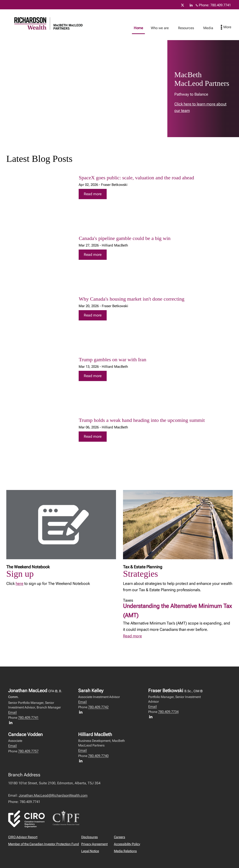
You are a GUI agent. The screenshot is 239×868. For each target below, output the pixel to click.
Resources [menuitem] (191, 28)
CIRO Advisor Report (23, 837)
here (19, 583)
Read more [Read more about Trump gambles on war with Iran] (93, 376)
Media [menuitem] (213, 28)
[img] (38, 198)
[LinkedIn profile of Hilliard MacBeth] (82, 761)
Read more (132, 636)
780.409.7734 (168, 712)
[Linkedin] (191, 5)
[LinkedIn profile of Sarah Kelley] (82, 712)
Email (12, 712)
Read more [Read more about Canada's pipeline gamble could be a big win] (93, 255)
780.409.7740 (98, 756)
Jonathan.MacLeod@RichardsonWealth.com (53, 795)
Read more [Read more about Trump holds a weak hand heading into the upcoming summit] (93, 436)
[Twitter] (183, 5)
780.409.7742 (98, 707)
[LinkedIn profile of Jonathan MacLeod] (12, 722)
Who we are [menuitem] (164, 28)
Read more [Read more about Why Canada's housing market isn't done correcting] (93, 315)
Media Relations (125, 851)
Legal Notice (90, 851)
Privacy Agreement (94, 844)
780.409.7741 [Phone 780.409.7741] (221, 5)
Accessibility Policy (127, 844)
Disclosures (90, 837)
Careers (119, 837)
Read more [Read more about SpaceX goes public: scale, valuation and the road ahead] (93, 194)
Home (143, 28)
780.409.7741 (28, 718)
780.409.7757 (28, 751)
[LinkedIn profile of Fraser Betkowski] (152, 717)
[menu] (231, 28)
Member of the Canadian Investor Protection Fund (44, 844)
